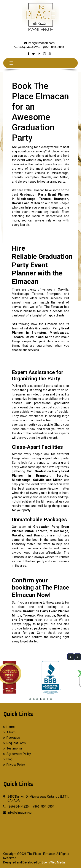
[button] (71, 657)
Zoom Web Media (53, 862)
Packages (13, 738)
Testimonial (14, 748)
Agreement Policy (19, 754)
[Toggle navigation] (11, 63)
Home (11, 727)
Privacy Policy (16, 765)
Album (11, 732)
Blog (10, 759)
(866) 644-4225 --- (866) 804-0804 (41, 47)
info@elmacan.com (41, 43)
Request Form (16, 743)
